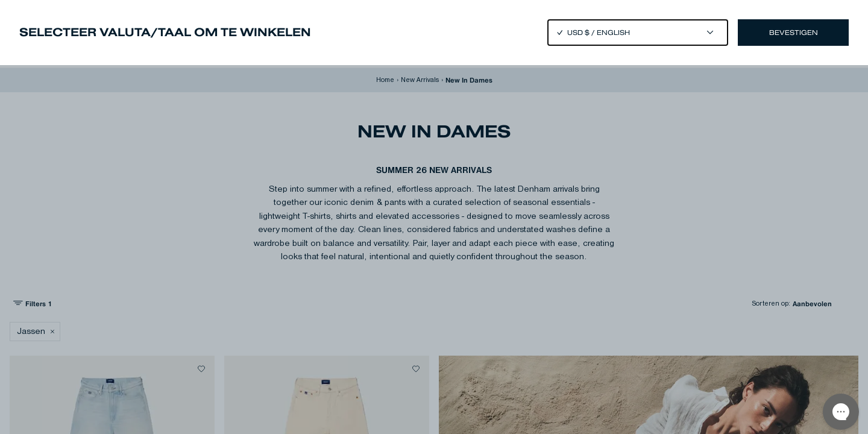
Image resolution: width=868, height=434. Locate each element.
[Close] (434, 217)
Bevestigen (794, 33)
